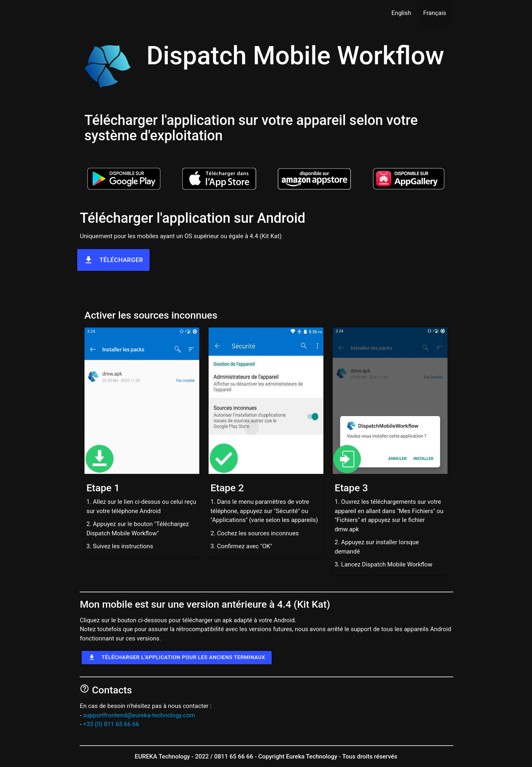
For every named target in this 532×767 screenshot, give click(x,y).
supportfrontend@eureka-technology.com (139, 715)
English (401, 13)
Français (435, 13)
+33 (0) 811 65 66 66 (111, 724)
